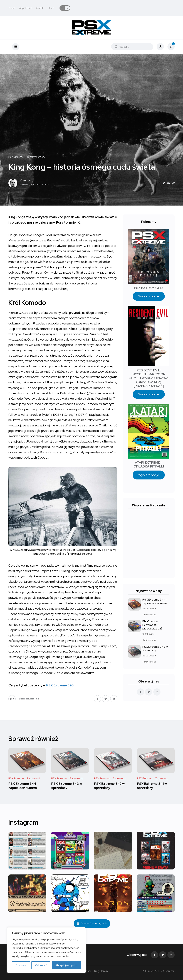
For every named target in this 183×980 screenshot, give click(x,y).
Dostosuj (21, 965)
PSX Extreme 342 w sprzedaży (109, 786)
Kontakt (40, 8)
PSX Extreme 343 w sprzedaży (155, 649)
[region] (46, 950)
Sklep (51, 8)
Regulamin (101, 971)
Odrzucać (41, 965)
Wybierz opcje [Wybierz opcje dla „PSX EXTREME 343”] (149, 296)
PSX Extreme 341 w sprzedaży (152, 786)
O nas (12, 8)
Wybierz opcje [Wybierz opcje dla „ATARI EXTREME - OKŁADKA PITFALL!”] (149, 475)
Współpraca (25, 8)
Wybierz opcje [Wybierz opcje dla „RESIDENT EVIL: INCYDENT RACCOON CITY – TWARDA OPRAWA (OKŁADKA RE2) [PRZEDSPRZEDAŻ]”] (149, 394)
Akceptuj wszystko (66, 965)
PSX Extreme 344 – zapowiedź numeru (155, 602)
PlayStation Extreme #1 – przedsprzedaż (152, 625)
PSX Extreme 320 (60, 685)
